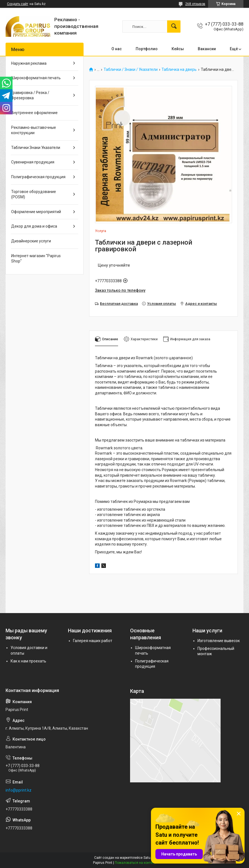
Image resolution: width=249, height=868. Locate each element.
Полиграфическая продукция (38, 177)
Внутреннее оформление (34, 113)
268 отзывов (195, 4)
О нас (117, 49)
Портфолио (147, 49)
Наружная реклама (29, 63)
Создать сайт (18, 4)
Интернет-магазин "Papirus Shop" (36, 259)
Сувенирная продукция (33, 162)
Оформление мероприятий (36, 212)
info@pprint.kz (19, 790)
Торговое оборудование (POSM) (34, 194)
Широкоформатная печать (36, 78)
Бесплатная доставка (119, 304)
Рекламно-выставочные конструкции (34, 130)
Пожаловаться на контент (135, 863)
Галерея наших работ (93, 641)
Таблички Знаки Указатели (36, 148)
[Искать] (174, 26)
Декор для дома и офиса (34, 226)
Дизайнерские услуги (31, 241)
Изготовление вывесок (219, 641)
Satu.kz (149, 858)
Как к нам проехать (28, 661)
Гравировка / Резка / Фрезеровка (30, 95)
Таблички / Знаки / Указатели (131, 70)
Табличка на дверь (179, 70)
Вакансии (207, 49)
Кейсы (178, 49)
